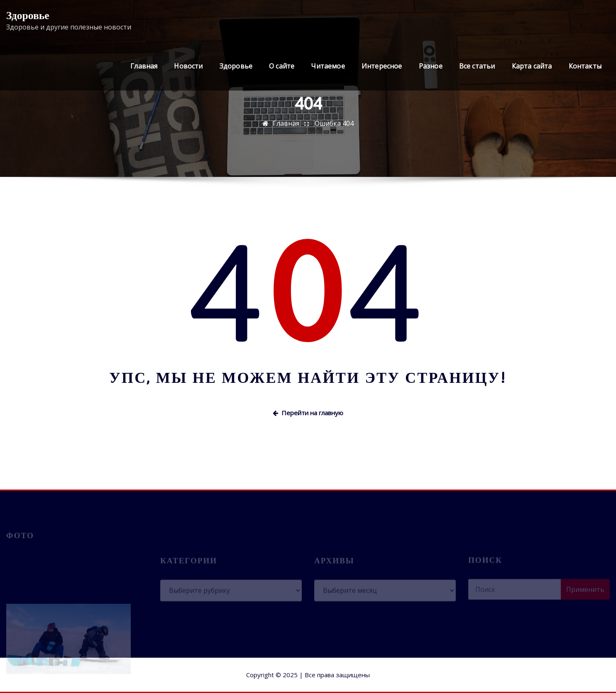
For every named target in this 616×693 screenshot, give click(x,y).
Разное (431, 66)
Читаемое (328, 66)
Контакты (585, 66)
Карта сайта (532, 66)
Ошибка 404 (334, 123)
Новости (188, 66)
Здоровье (28, 15)
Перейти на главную (308, 413)
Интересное (382, 66)
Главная (144, 66)
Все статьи (477, 66)
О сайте (282, 66)
